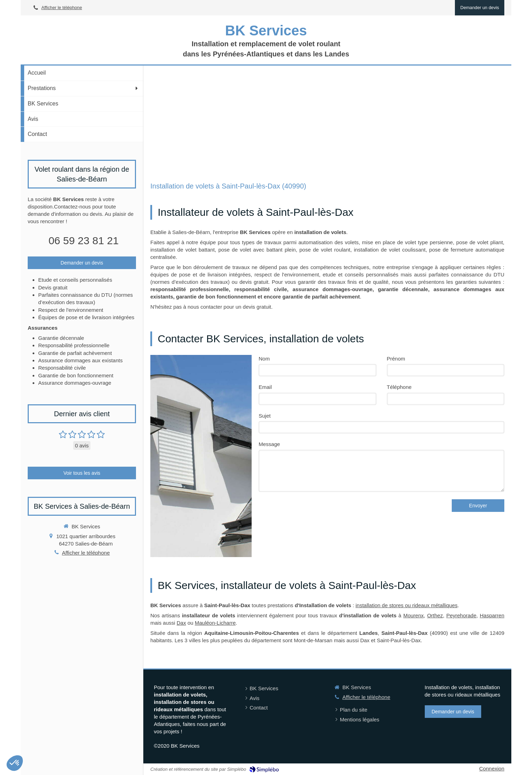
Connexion (492, 769)
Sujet (265, 416)
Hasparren (492, 615)
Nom (264, 359)
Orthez (435, 615)
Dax (181, 623)
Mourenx (414, 615)
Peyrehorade (461, 615)
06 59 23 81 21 (83, 241)
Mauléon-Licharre (215, 623)
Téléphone (399, 387)
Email (265, 387)
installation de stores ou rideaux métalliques (407, 605)
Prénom (396, 359)
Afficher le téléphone (62, 8)
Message (269, 444)
